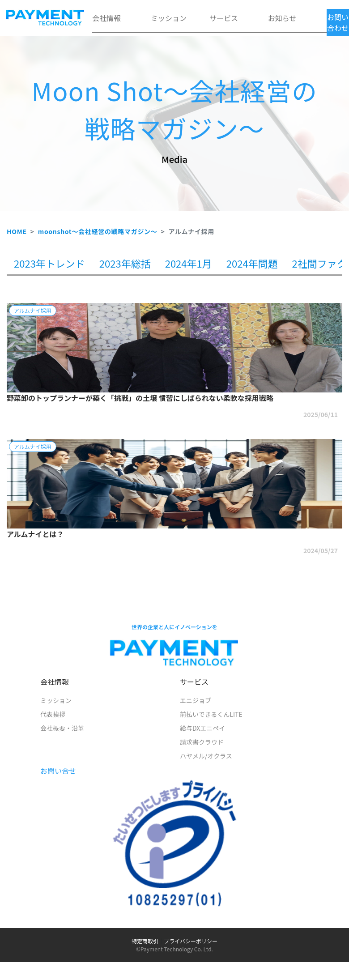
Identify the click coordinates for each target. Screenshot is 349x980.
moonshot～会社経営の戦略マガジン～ (98, 231)
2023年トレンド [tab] (49, 263)
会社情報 (106, 18)
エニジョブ (196, 700)
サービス (224, 18)
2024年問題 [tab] (252, 263)
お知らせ (282, 18)
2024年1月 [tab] (189, 263)
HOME (17, 231)
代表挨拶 (53, 714)
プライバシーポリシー (191, 941)
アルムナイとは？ (35, 534)
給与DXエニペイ (202, 728)
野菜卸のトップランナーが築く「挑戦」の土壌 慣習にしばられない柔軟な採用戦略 (140, 398)
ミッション (169, 18)
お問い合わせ (338, 22)
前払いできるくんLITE (211, 714)
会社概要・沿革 (62, 728)
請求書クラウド (202, 742)
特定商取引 (145, 941)
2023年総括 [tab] (125, 263)
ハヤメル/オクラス (206, 756)
